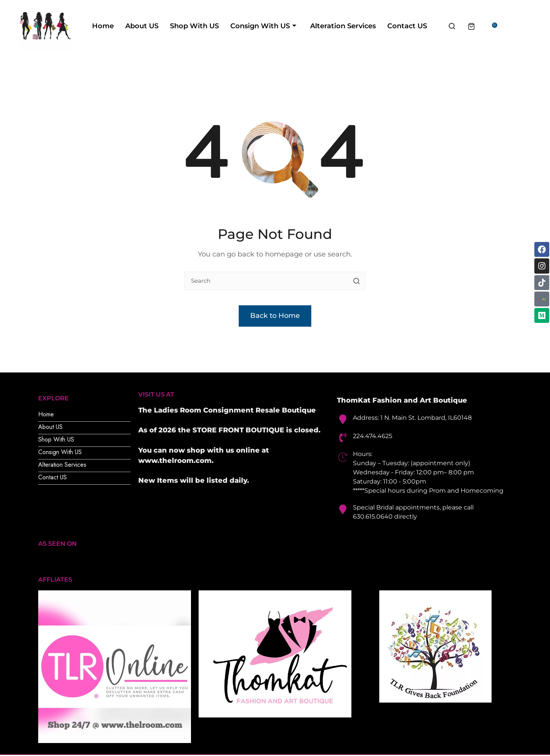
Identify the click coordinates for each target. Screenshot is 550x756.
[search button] (356, 282)
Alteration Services (367, 26)
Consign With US (287, 26)
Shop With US (218, 26)
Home (127, 26)
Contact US (431, 26)
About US (166, 26)
